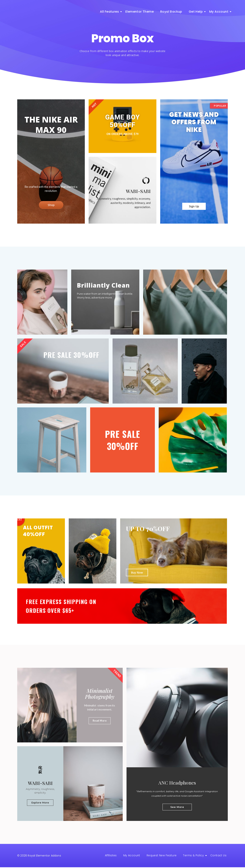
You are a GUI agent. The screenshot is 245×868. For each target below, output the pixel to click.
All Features (110, 12)
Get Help (196, 12)
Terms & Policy (194, 856)
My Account (219, 12)
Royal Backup (171, 12)
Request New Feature (162, 856)
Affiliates (111, 856)
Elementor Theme (140, 12)
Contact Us (218, 856)
